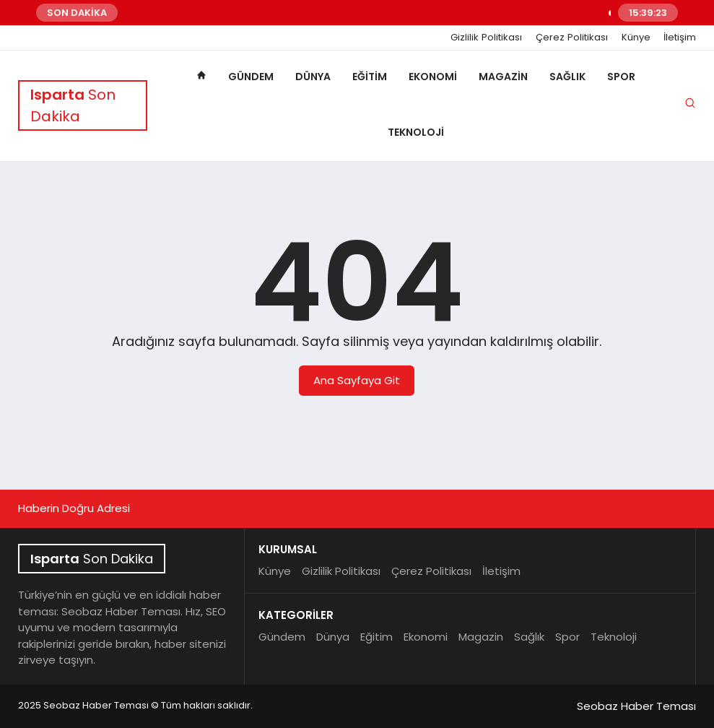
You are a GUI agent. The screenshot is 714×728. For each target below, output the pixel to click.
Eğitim (370, 77)
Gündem (251, 77)
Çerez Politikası (572, 38)
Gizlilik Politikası (486, 38)
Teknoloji (416, 132)
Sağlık (567, 77)
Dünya (313, 77)
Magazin (503, 77)
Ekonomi (433, 77)
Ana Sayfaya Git (357, 380)
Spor (621, 77)
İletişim (680, 38)
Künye (636, 38)
